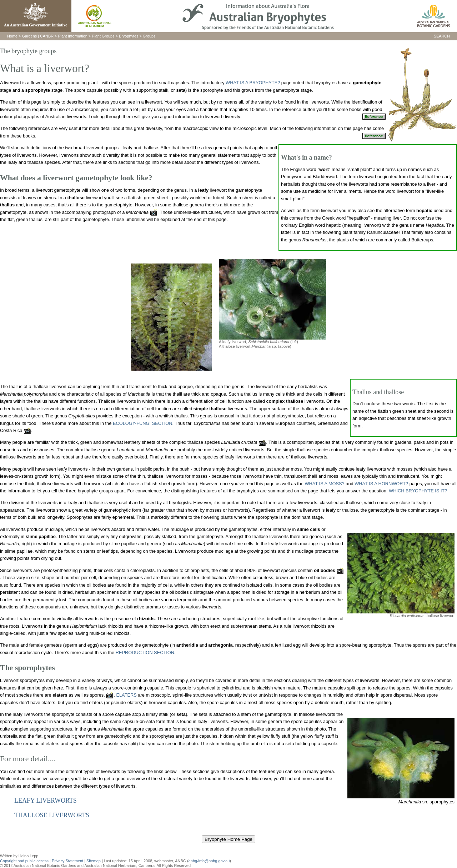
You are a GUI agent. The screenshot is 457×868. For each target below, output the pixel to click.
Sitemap (94, 861)
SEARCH (442, 36)
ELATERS (126, 695)
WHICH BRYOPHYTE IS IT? (418, 491)
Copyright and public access (24, 861)
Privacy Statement (68, 861)
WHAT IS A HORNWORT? (382, 484)
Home (12, 36)
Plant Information (73, 36)
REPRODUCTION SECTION (145, 653)
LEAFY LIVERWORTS (46, 801)
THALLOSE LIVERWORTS (52, 815)
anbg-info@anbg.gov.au (209, 861)
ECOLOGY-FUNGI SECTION (143, 423)
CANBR (47, 36)
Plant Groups (103, 36)
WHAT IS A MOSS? (325, 484)
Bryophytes (129, 36)
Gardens (29, 36)
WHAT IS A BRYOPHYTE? (253, 83)
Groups (149, 36)
